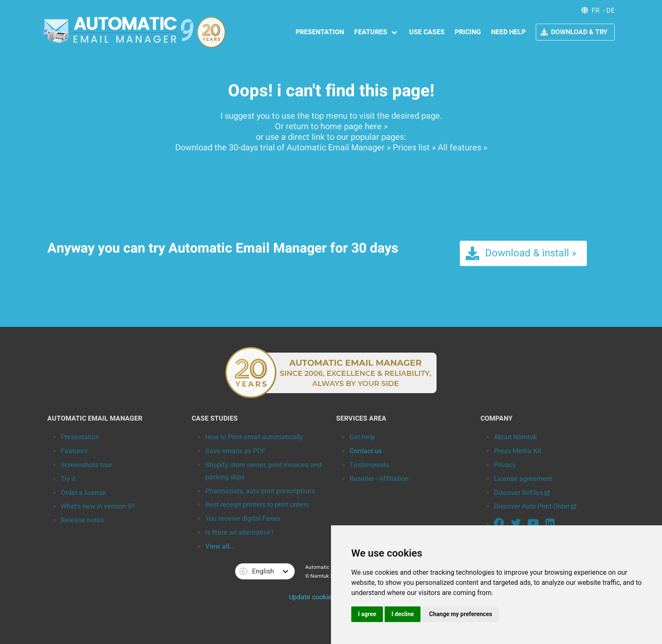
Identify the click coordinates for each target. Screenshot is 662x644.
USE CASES (427, 32)
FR (596, 11)
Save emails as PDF (235, 451)
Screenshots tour (86, 465)
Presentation (80, 437)
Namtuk (320, 576)
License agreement (523, 479)
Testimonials (369, 465)
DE (610, 11)
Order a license (83, 493)
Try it (68, 479)
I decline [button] (403, 614)
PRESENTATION (320, 32)
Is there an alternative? (240, 533)
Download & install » (521, 253)
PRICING (468, 32)
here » (376, 126)
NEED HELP (508, 32)
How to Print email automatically (254, 437)
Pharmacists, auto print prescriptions (260, 491)
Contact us (366, 451)
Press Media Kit (518, 451)
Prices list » (414, 148)
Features (74, 451)
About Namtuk (515, 437)
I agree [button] (367, 614)
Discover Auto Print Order (535, 506)
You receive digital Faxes (243, 519)
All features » (463, 148)
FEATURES (371, 32)
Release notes (82, 520)
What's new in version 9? (98, 506)
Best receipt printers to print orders (257, 505)
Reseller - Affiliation (379, 479)
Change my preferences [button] (460, 614)
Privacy (505, 465)
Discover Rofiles (522, 493)
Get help (362, 437)
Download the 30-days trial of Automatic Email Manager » (283, 148)
